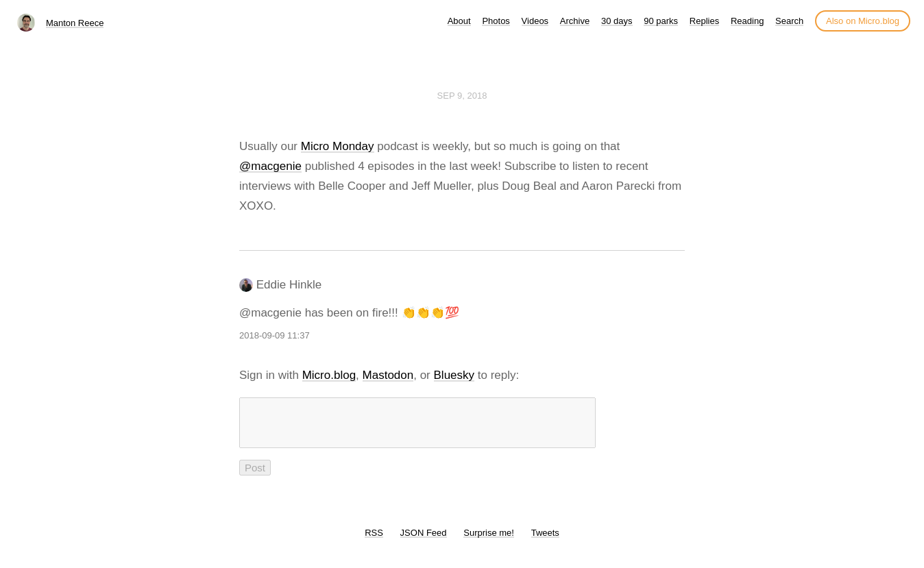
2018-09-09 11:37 (275, 335)
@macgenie (270, 166)
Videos (535, 21)
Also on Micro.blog (863, 21)
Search (789, 21)
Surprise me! (489, 541)
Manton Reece (75, 23)
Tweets (545, 541)
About (459, 21)
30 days (617, 21)
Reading (747, 21)
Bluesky (454, 375)
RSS (374, 541)
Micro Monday (338, 146)
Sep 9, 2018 (462, 96)
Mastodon (388, 375)
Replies (704, 21)
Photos (496, 21)
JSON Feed (424, 541)
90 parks (661, 21)
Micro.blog (329, 375)
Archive (575, 21)
